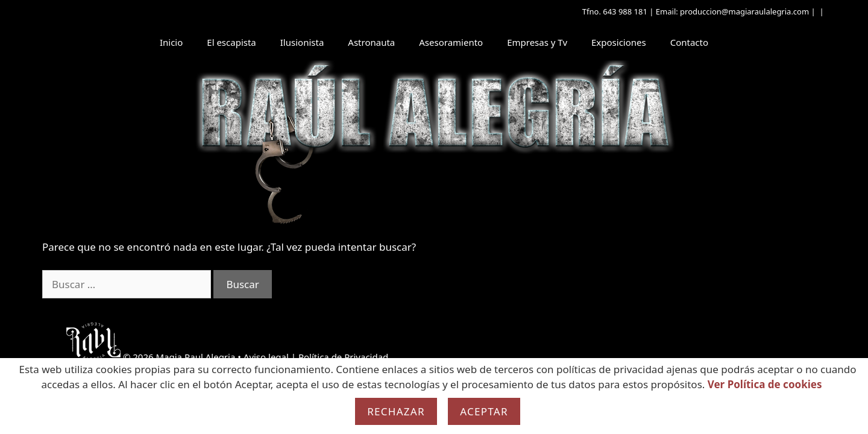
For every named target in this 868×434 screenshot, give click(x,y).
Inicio (171, 42)
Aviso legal (266, 357)
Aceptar (484, 411)
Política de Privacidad (343, 357)
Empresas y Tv (537, 42)
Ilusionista (302, 42)
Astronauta (371, 42)
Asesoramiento (451, 42)
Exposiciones (619, 42)
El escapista (231, 42)
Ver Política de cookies (765, 384)
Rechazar (396, 411)
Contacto (689, 42)
